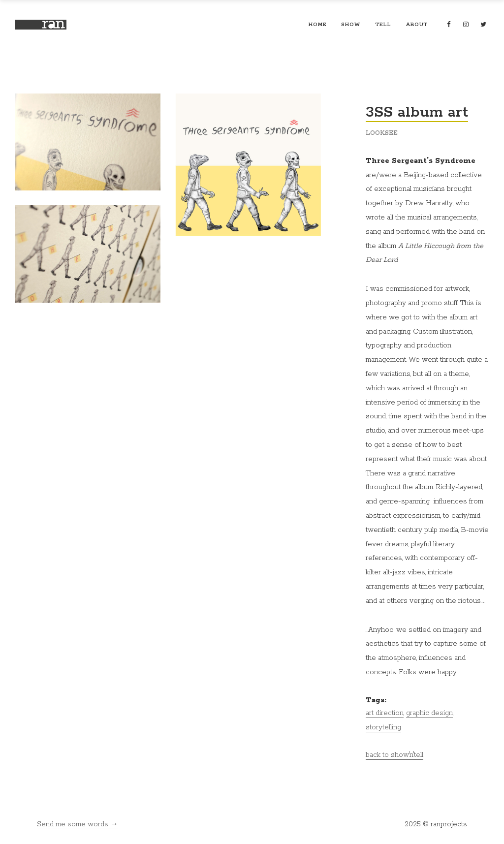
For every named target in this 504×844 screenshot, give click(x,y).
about (417, 25)
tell (383, 25)
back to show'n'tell (394, 755)
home (317, 25)
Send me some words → (78, 824)
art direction (385, 713)
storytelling (383, 727)
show (351, 25)
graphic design (429, 713)
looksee (382, 133)
